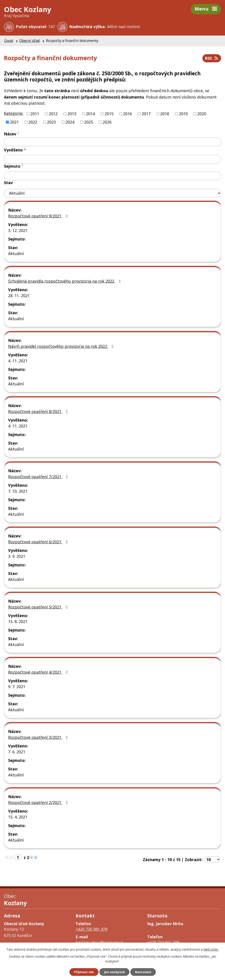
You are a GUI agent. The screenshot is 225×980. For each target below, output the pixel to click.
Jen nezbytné (114, 972)
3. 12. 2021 (18, 230)
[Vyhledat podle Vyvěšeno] (112, 159)
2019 (183, 114)
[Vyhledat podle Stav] (112, 193)
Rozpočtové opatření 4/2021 (39, 672)
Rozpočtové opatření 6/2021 (39, 542)
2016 (127, 114)
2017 (146, 114)
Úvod (9, 41)
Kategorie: (14, 113)
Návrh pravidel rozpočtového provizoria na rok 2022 (62, 346)
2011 (35, 114)
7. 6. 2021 (17, 752)
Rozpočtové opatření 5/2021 (39, 607)
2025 (89, 122)
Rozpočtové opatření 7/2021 (39, 477)
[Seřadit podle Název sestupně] (19, 134)
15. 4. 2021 (18, 817)
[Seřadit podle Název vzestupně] (19, 132)
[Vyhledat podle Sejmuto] (112, 176)
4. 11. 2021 (18, 361)
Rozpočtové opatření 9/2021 (39, 216)
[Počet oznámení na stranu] (212, 860)
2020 (202, 114)
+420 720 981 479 (92, 929)
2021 (14, 122)
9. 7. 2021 (17, 687)
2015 (109, 114)
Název (10, 134)
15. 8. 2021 (18, 621)
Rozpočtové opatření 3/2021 (39, 737)
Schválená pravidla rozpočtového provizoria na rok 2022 (65, 281)
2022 (33, 122)
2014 (90, 114)
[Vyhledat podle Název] (112, 142)
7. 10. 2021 (18, 491)
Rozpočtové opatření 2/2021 (39, 802)
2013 (72, 114)
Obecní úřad (29, 41)
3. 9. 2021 (17, 556)
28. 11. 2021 (19, 296)
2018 (165, 114)
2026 (107, 122)
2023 (51, 122)
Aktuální (16, 253)
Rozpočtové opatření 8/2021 (39, 411)
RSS (212, 58)
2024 (70, 122)
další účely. (211, 949)
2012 (53, 114)
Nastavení (143, 972)
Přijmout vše (84, 972)
